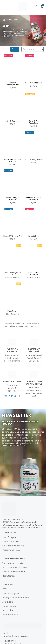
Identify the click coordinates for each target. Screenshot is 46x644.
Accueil (9, 20)
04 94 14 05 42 (12, 396)
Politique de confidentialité (13, 445)
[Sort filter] (33, 49)
